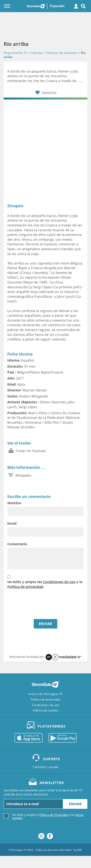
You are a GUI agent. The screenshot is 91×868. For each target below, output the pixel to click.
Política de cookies (46, 711)
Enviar (75, 804)
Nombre (14, 503)
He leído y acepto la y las (48, 816)
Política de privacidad (25, 587)
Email (12, 523)
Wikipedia (19, 475)
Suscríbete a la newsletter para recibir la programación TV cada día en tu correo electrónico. (43, 792)
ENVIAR (45, 624)
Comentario (17, 544)
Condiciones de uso (59, 582)
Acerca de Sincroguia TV (46, 694)
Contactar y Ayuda (45, 767)
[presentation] (39, 605)
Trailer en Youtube (26, 451)
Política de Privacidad (54, 815)
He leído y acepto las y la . (45, 584)
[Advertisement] (45, 27)
